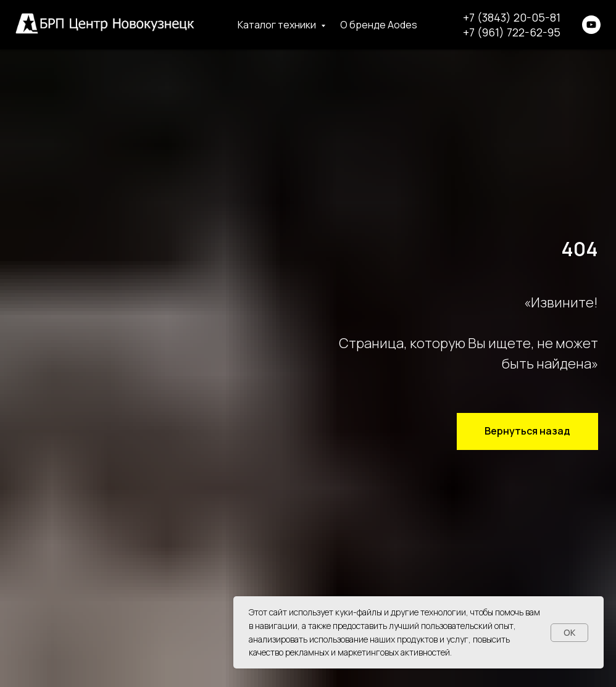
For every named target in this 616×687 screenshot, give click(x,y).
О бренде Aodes (379, 25)
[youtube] (591, 25)
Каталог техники (278, 25)
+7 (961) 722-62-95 (512, 32)
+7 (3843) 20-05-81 (512, 17)
